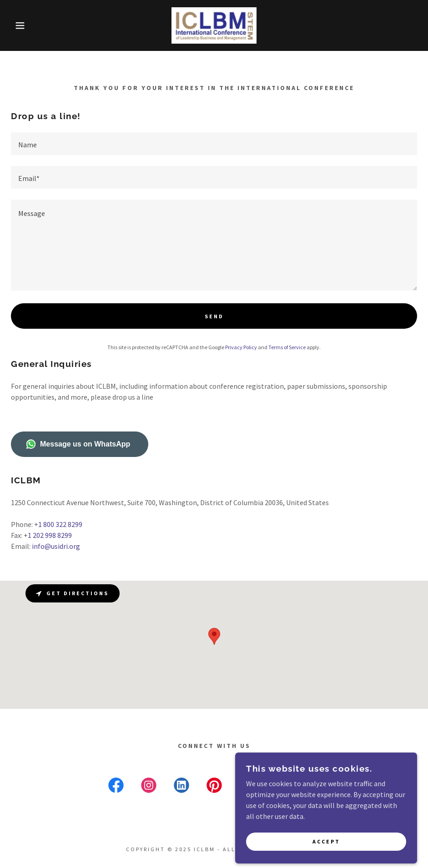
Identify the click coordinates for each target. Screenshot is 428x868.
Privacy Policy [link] (241, 347)
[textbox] (214, 144)
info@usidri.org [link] (56, 546)
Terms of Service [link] (287, 347)
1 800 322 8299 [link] (60, 524)
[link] (214, 25)
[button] (21, 25)
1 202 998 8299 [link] (50, 535)
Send (214, 316)
